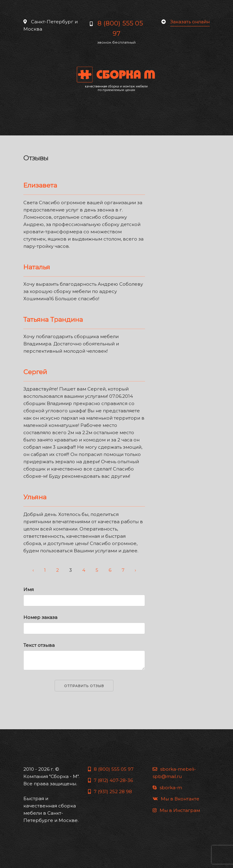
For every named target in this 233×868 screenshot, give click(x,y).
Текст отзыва (39, 645)
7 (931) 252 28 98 (110, 792)
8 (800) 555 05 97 (111, 769)
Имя (29, 589)
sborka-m (167, 788)
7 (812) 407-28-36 (110, 780)
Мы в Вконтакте (176, 799)
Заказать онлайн (190, 22)
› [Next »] (135, 570)
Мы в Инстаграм (176, 810)
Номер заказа (40, 617)
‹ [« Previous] (33, 570)
